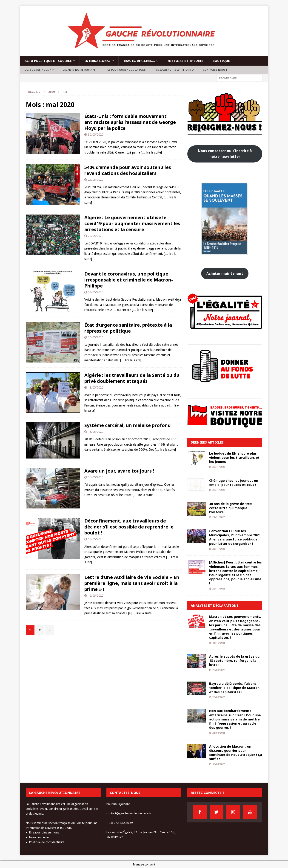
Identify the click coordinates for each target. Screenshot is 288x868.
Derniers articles (207, 442)
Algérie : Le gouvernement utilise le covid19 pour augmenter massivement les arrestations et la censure (132, 223)
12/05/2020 (96, 596)
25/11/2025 (219, 490)
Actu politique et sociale (48, 61)
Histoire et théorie (185, 61)
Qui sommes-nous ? (38, 70)
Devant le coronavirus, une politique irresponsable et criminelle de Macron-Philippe (129, 280)
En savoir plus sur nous (44, 832)
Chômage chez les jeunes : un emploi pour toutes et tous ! (234, 483)
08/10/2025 (219, 643)
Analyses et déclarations (215, 605)
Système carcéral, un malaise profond (128, 425)
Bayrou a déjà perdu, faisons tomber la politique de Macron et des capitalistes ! (234, 688)
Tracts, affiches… (139, 61)
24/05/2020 (96, 292)
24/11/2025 (219, 517)
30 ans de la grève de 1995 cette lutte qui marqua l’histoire (231, 508)
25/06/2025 (219, 733)
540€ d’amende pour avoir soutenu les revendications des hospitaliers (128, 170)
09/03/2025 (219, 764)
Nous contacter (39, 837)
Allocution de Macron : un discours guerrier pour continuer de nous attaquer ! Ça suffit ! (236, 753)
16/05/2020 (96, 432)
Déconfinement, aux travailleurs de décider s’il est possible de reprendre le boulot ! (129, 527)
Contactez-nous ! (215, 70)
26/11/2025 (219, 467)
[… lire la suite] (151, 152)
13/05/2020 (96, 539)
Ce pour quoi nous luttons (126, 70)
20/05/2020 (96, 337)
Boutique (221, 61)
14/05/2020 (96, 477)
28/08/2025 (219, 697)
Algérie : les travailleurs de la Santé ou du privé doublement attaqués (132, 378)
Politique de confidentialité (47, 842)
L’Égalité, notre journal (79, 70)
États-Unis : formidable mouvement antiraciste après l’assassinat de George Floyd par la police (130, 122)
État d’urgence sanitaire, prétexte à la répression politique (128, 328)
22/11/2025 (219, 589)
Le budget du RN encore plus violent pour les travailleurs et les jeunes (234, 457)
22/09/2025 (219, 670)
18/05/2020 (96, 388)
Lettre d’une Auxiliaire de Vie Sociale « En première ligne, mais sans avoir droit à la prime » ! (132, 583)
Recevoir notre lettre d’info (174, 70)
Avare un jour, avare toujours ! (119, 471)
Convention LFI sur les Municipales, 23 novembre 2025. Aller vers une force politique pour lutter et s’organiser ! (235, 537)
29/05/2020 (96, 180)
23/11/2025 (219, 549)
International (97, 61)
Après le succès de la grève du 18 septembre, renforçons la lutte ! (234, 660)
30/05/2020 (96, 135)
